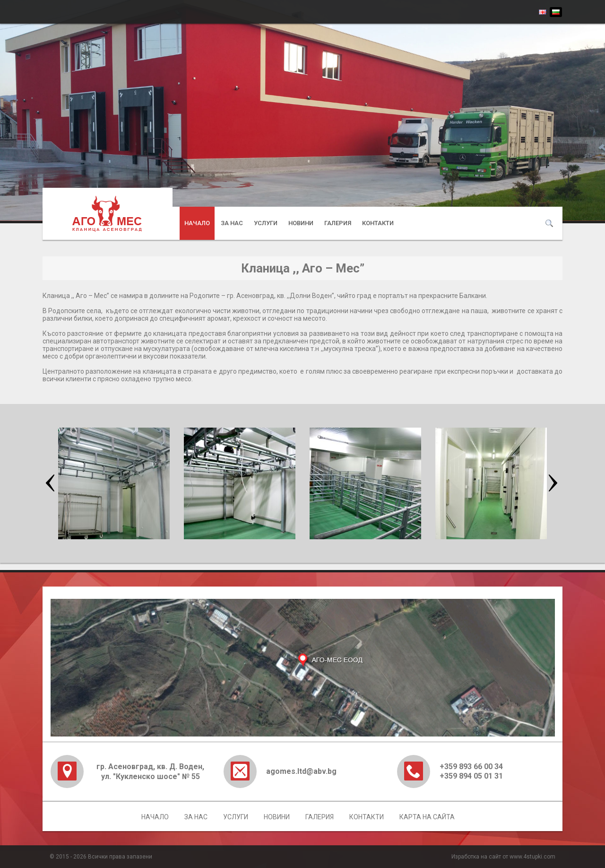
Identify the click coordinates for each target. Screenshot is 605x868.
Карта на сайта (427, 817)
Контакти (378, 223)
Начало (197, 223)
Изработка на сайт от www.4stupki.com (503, 857)
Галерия (338, 223)
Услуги (266, 223)
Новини (301, 223)
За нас (232, 223)
